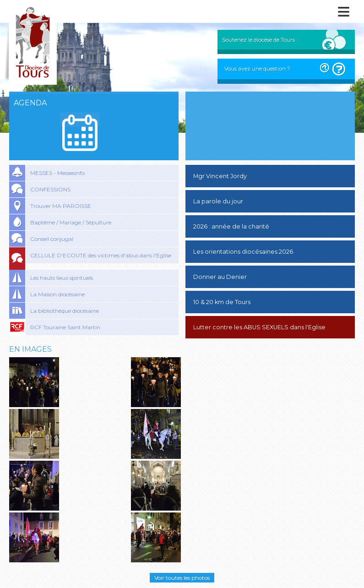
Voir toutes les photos (182, 578)
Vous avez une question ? (257, 68)
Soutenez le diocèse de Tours (258, 40)
